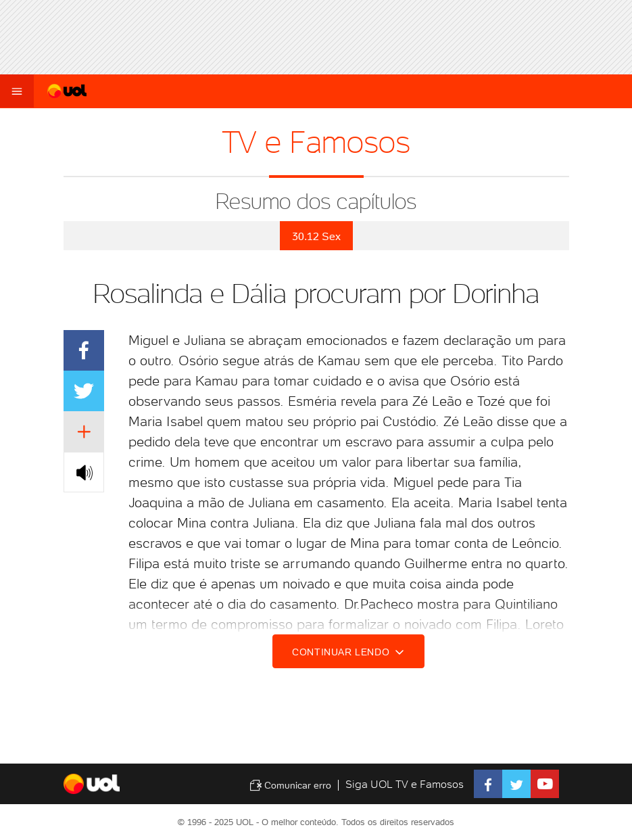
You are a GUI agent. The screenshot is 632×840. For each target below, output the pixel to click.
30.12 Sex (316, 236)
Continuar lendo (350, 652)
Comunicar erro (290, 785)
